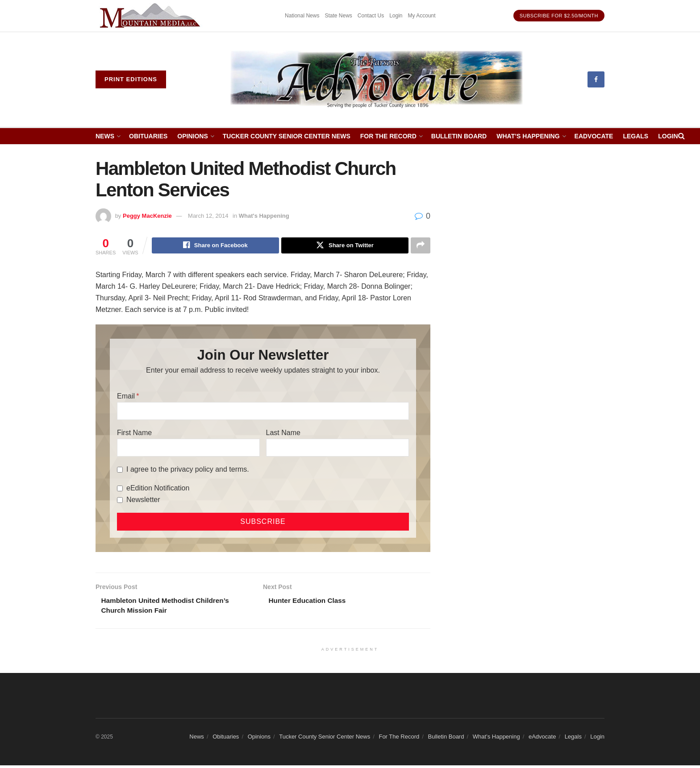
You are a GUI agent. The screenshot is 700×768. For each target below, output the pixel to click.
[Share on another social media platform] (421, 246)
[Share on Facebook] (215, 246)
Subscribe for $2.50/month (559, 16)
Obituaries (148, 136)
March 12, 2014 (208, 216)
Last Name (283, 434)
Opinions (192, 136)
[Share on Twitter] (345, 246)
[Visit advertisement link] (151, 16)
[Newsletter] (120, 501)
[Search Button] (681, 136)
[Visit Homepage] (377, 79)
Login (396, 16)
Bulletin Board (459, 136)
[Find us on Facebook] (596, 79)
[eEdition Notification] (120, 489)
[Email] (263, 412)
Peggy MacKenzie (147, 216)
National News (302, 16)
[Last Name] (337, 449)
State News (338, 16)
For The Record (388, 136)
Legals (635, 136)
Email (126, 397)
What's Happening (264, 216)
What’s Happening (528, 136)
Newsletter (143, 501)
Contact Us (371, 16)
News (105, 136)
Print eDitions (131, 79)
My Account (422, 16)
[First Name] (188, 449)
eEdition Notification (158, 489)
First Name (134, 434)
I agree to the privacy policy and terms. (188, 471)
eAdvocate (594, 136)
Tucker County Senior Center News (287, 136)
